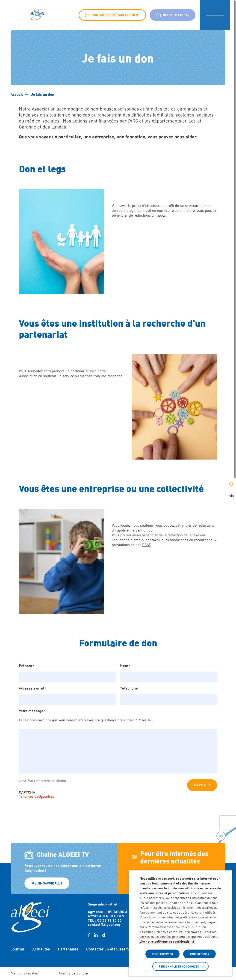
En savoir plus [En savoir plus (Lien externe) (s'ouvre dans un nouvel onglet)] (50, 883)
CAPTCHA (27, 792)
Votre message (32, 711)
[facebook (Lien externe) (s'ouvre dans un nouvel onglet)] (89, 935)
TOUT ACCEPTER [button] (162, 954)
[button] (215, 15)
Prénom (27, 666)
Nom (125, 666)
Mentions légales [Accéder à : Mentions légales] (24, 973)
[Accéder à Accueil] (17, 94)
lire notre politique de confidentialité (167, 941)
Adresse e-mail (33, 688)
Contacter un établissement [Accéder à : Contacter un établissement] (110, 949)
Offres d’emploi (173, 15)
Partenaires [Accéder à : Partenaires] (68, 949)
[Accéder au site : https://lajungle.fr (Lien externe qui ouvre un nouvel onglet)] (80, 974)
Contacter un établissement (112, 15)
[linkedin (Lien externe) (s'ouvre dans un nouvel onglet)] (96, 935)
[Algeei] (37, 15)
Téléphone (130, 688)
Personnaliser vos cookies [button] (179, 966)
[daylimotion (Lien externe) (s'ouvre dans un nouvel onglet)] (103, 935)
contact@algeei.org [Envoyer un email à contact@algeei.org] (104, 924)
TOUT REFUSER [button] (199, 954)
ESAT (146, 545)
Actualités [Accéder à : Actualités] (41, 949)
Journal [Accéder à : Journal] (17, 949)
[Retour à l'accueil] (30, 917)
